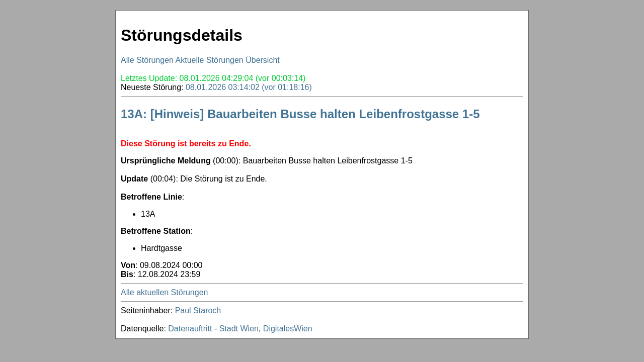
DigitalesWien (288, 329)
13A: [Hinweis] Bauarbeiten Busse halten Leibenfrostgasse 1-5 (300, 114)
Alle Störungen (147, 60)
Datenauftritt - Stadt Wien (213, 329)
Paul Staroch (198, 310)
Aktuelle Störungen (210, 60)
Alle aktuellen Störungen (164, 292)
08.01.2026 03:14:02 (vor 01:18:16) (249, 87)
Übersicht (263, 60)
